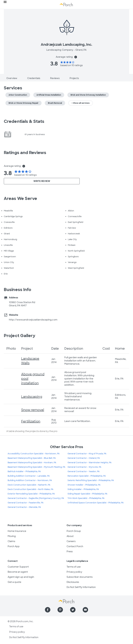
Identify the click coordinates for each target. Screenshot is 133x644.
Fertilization (31, 421)
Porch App (14, 546)
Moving (12, 536)
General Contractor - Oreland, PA (84, 458)
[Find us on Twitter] (73, 610)
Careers (71, 541)
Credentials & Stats (24, 121)
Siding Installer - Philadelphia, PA (83, 489)
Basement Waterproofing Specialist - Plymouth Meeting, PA (36, 467)
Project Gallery (20, 336)
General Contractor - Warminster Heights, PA (90, 463)
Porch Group (74, 531)
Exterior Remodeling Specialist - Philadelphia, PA (31, 494)
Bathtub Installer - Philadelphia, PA (24, 471)
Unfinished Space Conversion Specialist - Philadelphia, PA (96, 503)
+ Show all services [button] (81, 103)
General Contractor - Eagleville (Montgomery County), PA (36, 498)
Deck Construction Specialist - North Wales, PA (31, 489)
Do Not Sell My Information (81, 587)
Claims (11, 541)
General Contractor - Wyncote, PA (84, 467)
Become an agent (18, 572)
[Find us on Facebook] (48, 610)
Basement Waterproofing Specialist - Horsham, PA (32, 463)
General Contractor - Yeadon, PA (84, 471)
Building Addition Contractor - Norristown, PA (30, 480)
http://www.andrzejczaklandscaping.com (33, 320)
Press (70, 551)
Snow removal (33, 410)
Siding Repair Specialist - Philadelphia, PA (87, 494)
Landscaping (32, 397)
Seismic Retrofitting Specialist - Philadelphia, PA (91, 480)
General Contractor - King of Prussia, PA (87, 454)
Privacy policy (74, 572)
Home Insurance (17, 531)
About (70, 536)
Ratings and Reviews (25, 153)
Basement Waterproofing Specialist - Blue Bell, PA (32, 458)
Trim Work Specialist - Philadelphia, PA (86, 498)
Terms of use (74, 567)
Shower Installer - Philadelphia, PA (84, 485)
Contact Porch (75, 546)
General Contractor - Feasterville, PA (26, 503)
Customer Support (18, 567)
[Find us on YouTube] (85, 610)
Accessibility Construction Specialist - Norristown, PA (34, 454)
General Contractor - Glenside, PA (24, 507)
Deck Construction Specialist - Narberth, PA (29, 485)
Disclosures (73, 582)
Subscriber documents (80, 577)
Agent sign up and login (21, 577)
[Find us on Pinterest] (60, 610)
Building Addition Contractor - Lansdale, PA (29, 476)
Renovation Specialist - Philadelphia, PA (87, 476)
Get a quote (14, 582)
